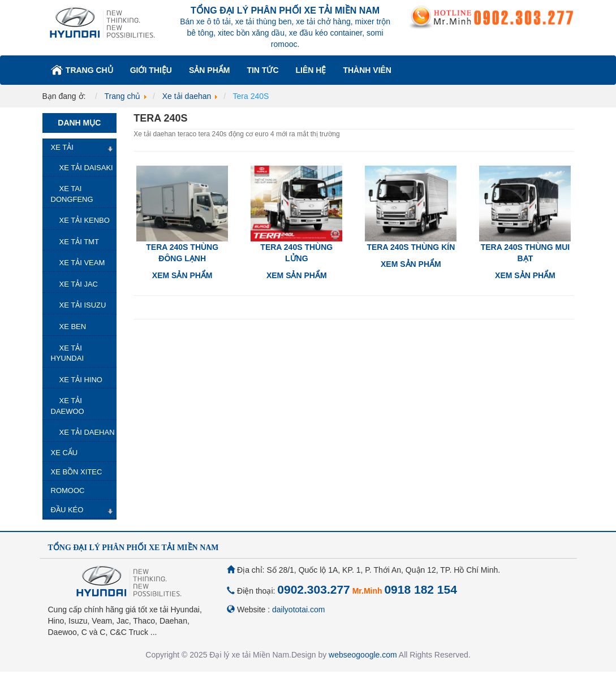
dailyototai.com (298, 609)
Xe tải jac (79, 284)
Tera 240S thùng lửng (296, 253)
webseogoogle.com (363, 655)
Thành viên (367, 70)
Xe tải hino (81, 380)
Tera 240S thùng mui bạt (525, 253)
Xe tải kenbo (85, 220)
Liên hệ (311, 70)
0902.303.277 (313, 589)
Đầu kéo (67, 510)
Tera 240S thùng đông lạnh (182, 253)
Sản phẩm (209, 70)
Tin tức (262, 70)
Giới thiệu (151, 70)
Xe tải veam (82, 263)
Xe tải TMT (79, 242)
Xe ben (73, 327)
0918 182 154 (420, 589)
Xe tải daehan (87, 432)
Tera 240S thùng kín (411, 247)
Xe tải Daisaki (86, 168)
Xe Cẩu (64, 453)
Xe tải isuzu (83, 305)
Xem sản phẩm (182, 275)
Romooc (68, 490)
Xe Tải (62, 147)
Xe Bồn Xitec (77, 472)
